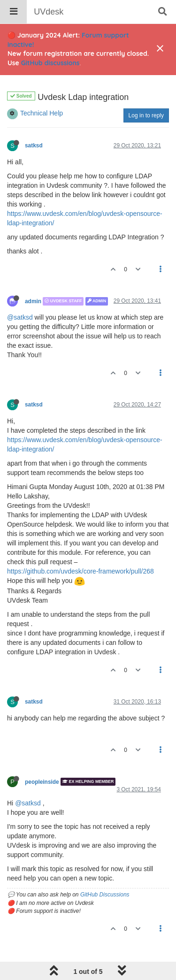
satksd (34, 145)
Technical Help (42, 113)
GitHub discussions (50, 63)
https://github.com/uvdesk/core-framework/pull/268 (80, 571)
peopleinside (42, 781)
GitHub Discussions (105, 895)
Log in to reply (146, 115)
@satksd (20, 317)
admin (33, 301)
